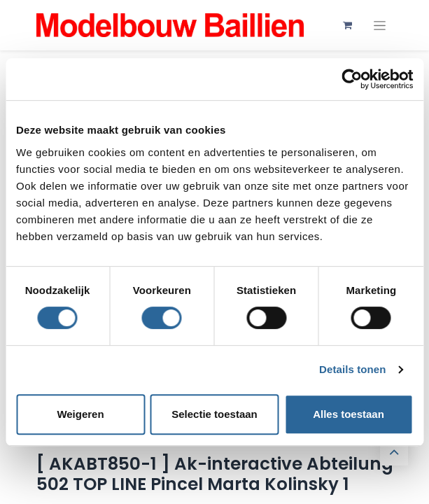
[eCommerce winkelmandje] (348, 25)
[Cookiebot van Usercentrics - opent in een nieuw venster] (352, 79)
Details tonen (352, 369)
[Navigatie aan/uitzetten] (380, 26)
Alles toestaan (349, 414)
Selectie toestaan (215, 414)
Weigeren (80, 414)
